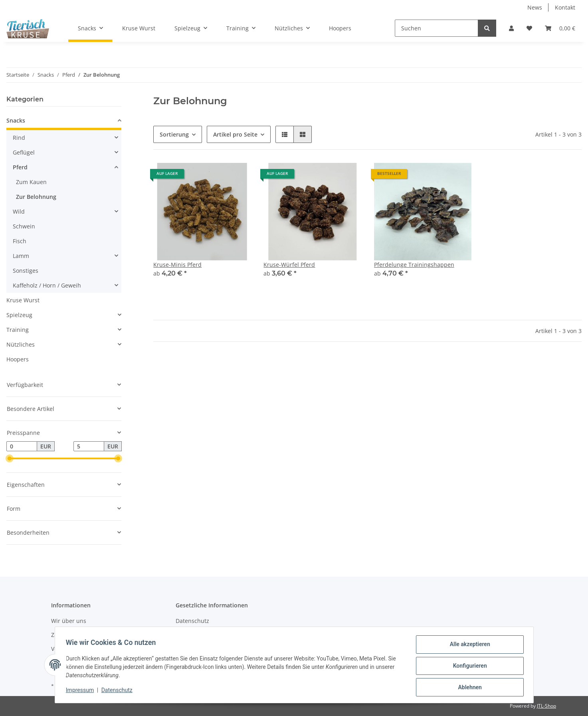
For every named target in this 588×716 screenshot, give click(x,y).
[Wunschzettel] (529, 28)
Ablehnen (468, 688)
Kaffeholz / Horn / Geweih (47, 285)
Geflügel (24, 152)
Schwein (24, 226)
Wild (19, 211)
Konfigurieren (468, 667)
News (535, 7)
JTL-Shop (546, 706)
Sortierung (174, 134)
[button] (511, 28)
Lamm (21, 256)
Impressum (82, 691)
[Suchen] (437, 28)
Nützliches (21, 344)
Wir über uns (69, 621)
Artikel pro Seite (235, 134)
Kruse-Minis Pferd (177, 265)
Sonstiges (26, 271)
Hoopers (18, 359)
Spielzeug (19, 315)
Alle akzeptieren (468, 646)
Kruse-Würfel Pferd (289, 265)
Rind (19, 138)
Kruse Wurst (23, 300)
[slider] (10, 459)
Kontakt (565, 7)
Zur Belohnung (36, 197)
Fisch (20, 241)
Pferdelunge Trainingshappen (414, 265)
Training (18, 330)
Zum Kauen (31, 182)
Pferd (20, 167)
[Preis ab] (22, 446)
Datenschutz (192, 621)
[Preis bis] (89, 446)
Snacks (16, 120)
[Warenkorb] (560, 28)
